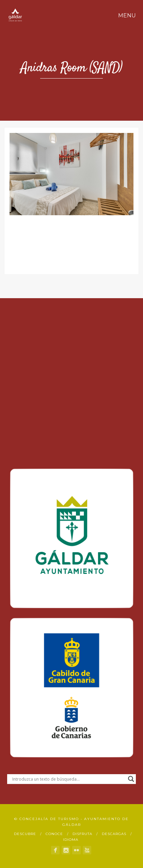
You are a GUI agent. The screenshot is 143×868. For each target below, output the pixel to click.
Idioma (71, 840)
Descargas (114, 834)
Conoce (54, 834)
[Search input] (68, 779)
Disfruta (82, 834)
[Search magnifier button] (131, 779)
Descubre (25, 834)
